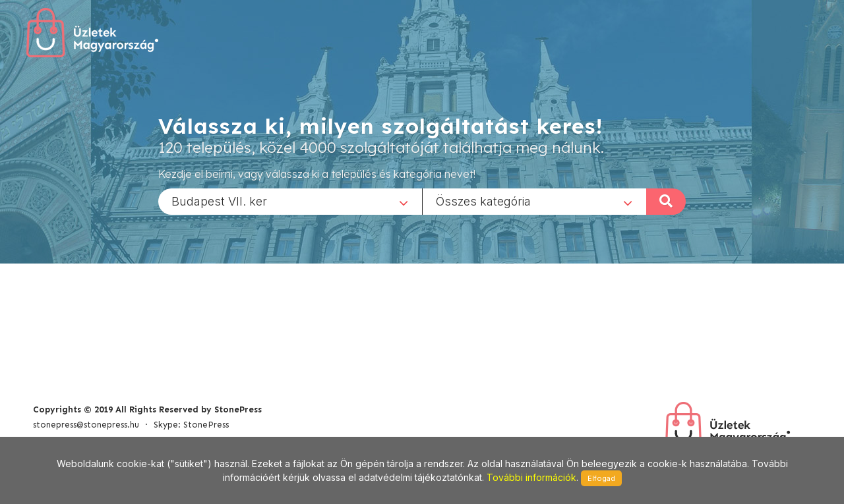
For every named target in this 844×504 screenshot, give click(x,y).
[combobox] (290, 201)
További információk (531, 477)
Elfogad (601, 478)
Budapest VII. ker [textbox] (219, 201)
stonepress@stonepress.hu (86, 425)
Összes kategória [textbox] (483, 201)
